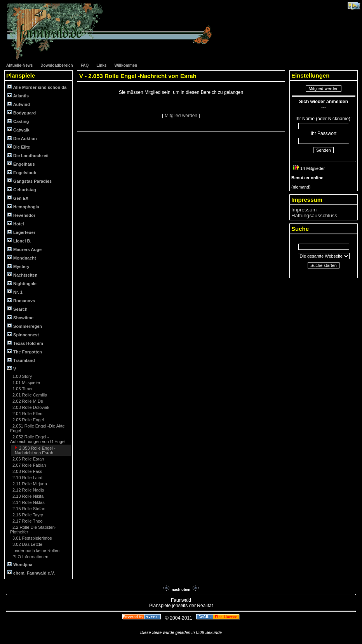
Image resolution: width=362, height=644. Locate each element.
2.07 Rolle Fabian (29, 465)
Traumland (21, 360)
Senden (324, 150)
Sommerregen (25, 326)
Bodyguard (22, 113)
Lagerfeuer (21, 232)
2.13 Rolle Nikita (27, 496)
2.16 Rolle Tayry (27, 515)
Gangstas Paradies (30, 181)
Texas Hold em (25, 343)
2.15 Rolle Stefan (28, 509)
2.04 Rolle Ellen (27, 414)
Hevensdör (21, 215)
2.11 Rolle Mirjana (29, 484)
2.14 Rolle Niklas (28, 502)
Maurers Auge (24, 249)
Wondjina (20, 564)
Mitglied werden (182, 116)
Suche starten (324, 265)
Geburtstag (22, 190)
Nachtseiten (22, 275)
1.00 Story (22, 376)
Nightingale (22, 283)
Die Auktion (22, 138)
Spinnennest (23, 335)
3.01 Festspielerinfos (32, 538)
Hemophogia (23, 207)
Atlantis (18, 96)
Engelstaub (22, 172)
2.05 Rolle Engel (28, 420)
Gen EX (18, 198)
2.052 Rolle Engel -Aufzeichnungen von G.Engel (38, 439)
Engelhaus (21, 164)
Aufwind (19, 104)
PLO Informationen (30, 557)
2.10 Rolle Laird (27, 478)
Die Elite (19, 147)
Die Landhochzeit (28, 155)
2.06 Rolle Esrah (28, 459)
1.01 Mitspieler (26, 383)
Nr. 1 (15, 292)
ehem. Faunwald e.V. (31, 573)
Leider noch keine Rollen (35, 551)
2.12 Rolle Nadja (28, 490)
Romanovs (21, 300)
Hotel (16, 224)
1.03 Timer (22, 389)
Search (17, 309)
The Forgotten (25, 352)
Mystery (18, 266)
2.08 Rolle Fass (27, 471)
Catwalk (18, 130)
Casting (18, 121)
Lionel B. (19, 241)
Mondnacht (22, 258)
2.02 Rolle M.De (27, 401)
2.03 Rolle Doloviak (30, 407)
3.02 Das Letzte (27, 544)
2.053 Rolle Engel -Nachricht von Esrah (35, 450)
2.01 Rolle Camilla (29, 395)
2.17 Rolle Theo (27, 521)
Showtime (20, 318)
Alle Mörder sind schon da (37, 87)
